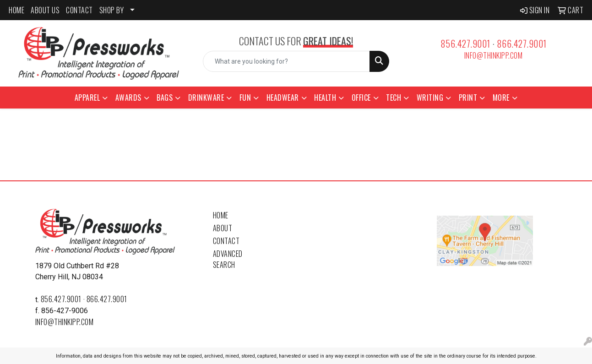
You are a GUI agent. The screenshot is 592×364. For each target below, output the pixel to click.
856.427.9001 (465, 43)
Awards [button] (128, 98)
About (223, 228)
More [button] (501, 98)
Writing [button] (430, 98)
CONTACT (79, 10)
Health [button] (325, 98)
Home (221, 215)
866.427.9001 (522, 43)
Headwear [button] (283, 98)
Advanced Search (228, 259)
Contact (226, 241)
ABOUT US (45, 10)
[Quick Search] (286, 61)
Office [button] (361, 98)
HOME (16, 10)
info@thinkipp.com (494, 55)
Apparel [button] (87, 98)
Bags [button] (165, 98)
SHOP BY (112, 10)
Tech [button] (394, 98)
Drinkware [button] (206, 98)
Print (468, 98)
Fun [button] (245, 98)
